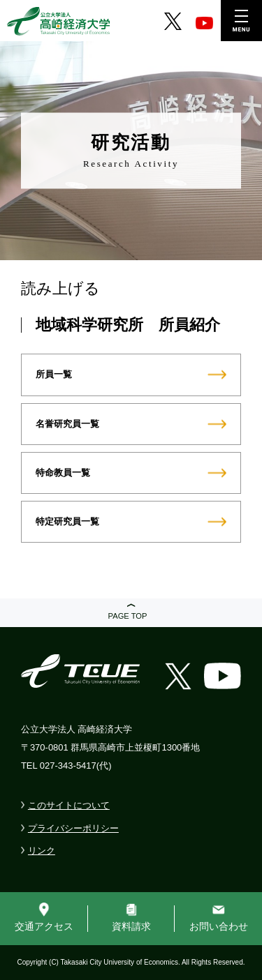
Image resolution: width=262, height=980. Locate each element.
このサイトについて (69, 805)
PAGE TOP (128, 616)
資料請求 (131, 926)
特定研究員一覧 (67, 521)
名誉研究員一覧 (67, 424)
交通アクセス (44, 926)
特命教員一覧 (63, 473)
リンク (42, 851)
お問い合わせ (219, 926)
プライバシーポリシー (73, 828)
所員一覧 (54, 374)
